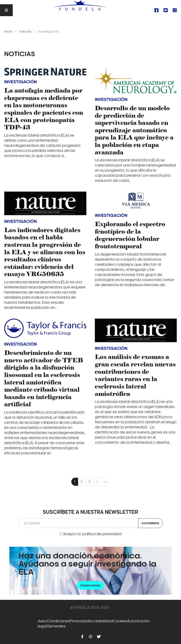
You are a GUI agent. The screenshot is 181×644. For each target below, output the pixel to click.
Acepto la (92, 534)
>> (105, 482)
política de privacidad (102, 534)
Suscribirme (150, 523)
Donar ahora (90, 585)
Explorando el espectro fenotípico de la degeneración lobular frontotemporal (130, 235)
